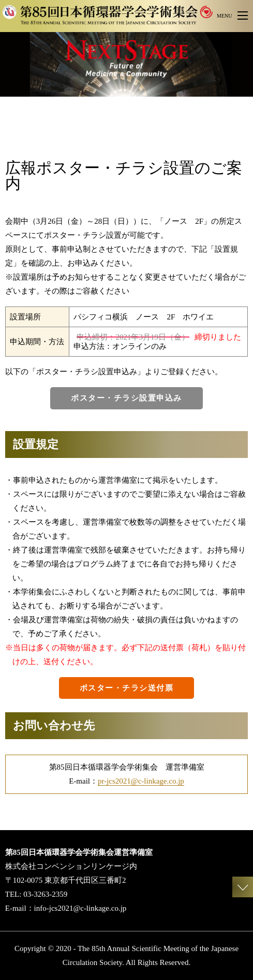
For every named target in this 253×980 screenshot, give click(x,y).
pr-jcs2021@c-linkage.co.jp (141, 781)
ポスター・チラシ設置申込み (126, 398)
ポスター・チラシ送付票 (127, 688)
